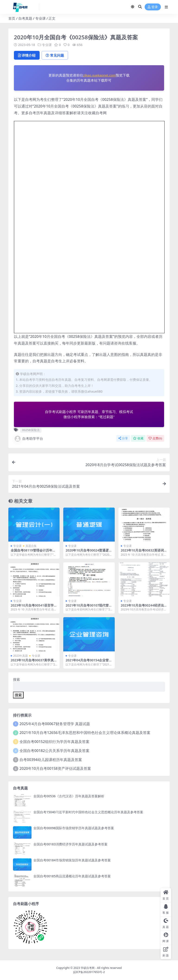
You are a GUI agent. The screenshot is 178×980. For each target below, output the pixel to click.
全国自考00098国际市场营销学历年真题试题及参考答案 (74, 828)
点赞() (155, 438)
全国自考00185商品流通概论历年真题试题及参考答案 (72, 876)
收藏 (138, 438)
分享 (123, 438)
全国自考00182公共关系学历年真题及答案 (54, 751)
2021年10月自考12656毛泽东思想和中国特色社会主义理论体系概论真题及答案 (85, 733)
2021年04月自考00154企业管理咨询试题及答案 (89, 662)
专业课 (40, 18)
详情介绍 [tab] (27, 55)
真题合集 (31, 546)
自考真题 (25, 18)
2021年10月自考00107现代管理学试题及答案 (89, 607)
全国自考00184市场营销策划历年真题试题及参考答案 (72, 860)
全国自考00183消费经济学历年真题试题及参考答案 (70, 844)
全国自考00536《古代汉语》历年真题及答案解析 (69, 796)
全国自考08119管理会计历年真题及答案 (33, 552)
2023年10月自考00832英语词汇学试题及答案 (144, 552)
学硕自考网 (88, 968)
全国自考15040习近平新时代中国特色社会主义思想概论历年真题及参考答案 (88, 812)
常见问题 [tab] (55, 55)
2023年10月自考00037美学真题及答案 (34, 662)
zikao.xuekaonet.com (100, 75)
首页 (12, 18)
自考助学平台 (29, 439)
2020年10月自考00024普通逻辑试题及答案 (89, 552)
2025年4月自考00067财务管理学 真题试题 (55, 724)
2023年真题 (21, 656)
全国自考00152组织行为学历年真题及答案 (54, 742)
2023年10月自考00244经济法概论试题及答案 (144, 607)
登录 (153, 7)
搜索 (16, 679)
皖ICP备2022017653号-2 (89, 972)
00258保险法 (31, 430)
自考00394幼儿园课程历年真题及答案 (51, 760)
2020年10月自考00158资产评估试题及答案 (55, 768)
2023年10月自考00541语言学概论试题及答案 (34, 607)
